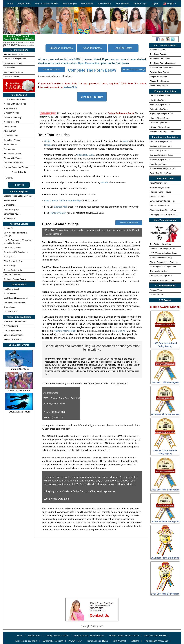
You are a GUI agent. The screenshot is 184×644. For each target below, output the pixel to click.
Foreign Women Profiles (47, 4)
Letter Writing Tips (12, 209)
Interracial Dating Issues (14, 302)
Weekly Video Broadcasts (163, 253)
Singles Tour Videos (158, 77)
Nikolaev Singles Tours (160, 127)
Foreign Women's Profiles (15, 99)
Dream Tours (9, 307)
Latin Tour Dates (124, 48)
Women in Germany (12, 117)
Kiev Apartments (11, 326)
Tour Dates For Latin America (163, 63)
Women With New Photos (15, 104)
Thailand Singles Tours (160, 187)
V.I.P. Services (122, 4)
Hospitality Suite (86, 155)
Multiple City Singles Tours (161, 68)
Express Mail (9, 205)
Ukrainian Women (12, 113)
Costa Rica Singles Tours (161, 173)
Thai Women (9, 149)
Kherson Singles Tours (160, 105)
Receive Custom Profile (155, 636)
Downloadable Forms (159, 72)
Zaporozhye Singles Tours (161, 114)
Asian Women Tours (159, 183)
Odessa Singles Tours (159, 123)
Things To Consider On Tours (163, 280)
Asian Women (10, 131)
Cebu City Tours (157, 196)
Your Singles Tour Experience (163, 267)
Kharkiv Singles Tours (159, 118)
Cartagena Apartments (14, 335)
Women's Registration (13, 63)
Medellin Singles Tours (160, 160)
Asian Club (71, 87)
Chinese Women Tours (160, 205)
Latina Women (10, 126)
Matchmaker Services (13, 72)
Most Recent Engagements (16, 298)
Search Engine (70, 4)
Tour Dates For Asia (158, 54)
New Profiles (87, 4)
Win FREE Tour (10, 311)
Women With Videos (13, 158)
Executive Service (12, 77)
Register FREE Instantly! (19, 38)
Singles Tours (24, 4)
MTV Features (10, 293)
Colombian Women (12, 140)
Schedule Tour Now (92, 97)
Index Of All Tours (158, 50)
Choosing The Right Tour (161, 276)
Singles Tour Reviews (159, 81)
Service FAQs (10, 265)
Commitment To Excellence (16, 252)
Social (47, 141)
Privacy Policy (10, 256)
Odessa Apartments (12, 330)
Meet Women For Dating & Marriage (15, 234)
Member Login (140, 4)
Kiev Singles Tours (158, 100)
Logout (155, 4)
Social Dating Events (159, 86)
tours (125, 141)
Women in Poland (11, 122)
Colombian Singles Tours (161, 142)
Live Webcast (119, 641)
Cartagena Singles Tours (161, 146)
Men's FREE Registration (15, 59)
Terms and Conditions (97, 641)
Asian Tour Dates (92, 48)
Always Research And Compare (164, 262)
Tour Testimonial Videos (160, 244)
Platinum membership (65, 331)
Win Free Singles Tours (26, 641)
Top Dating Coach (12, 289)
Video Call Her (10, 200)
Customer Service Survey (15, 279)
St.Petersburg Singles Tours (162, 132)
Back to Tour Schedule (129, 223)
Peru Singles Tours (158, 164)
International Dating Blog (161, 258)
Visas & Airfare (156, 295)
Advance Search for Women (16, 167)
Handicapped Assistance (156, 641)
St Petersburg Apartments (15, 321)
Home (10, 4)
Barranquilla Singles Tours (161, 155)
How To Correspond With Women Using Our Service (18, 242)
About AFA (8, 228)
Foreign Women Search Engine (89, 636)
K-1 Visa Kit (119, 331)
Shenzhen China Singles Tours (163, 210)
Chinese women (11, 135)
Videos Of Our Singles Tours (162, 249)
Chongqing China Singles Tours (164, 214)
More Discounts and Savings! (134, 70)
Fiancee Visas (156, 290)
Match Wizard (104, 4)
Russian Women (11, 108)
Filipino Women (10, 144)
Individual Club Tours (52, 70)
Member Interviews (12, 275)
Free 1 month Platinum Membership (62, 201)
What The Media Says (13, 261)
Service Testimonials (13, 270)
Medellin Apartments (13, 339)
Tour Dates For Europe (160, 59)
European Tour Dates (61, 48)
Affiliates (135, 641)
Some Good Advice (12, 214)
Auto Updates (10, 218)
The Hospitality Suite (159, 271)
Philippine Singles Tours (160, 192)
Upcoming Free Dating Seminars (18, 196)
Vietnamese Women (13, 153)
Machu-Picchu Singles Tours (162, 169)
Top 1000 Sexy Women (14, 162)
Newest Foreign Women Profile (124, 636)
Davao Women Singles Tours (163, 201)
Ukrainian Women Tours (160, 96)
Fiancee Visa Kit (58, 213)
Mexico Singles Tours (159, 151)
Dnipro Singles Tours (159, 109)
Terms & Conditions (12, 247)
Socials (48, 145)
